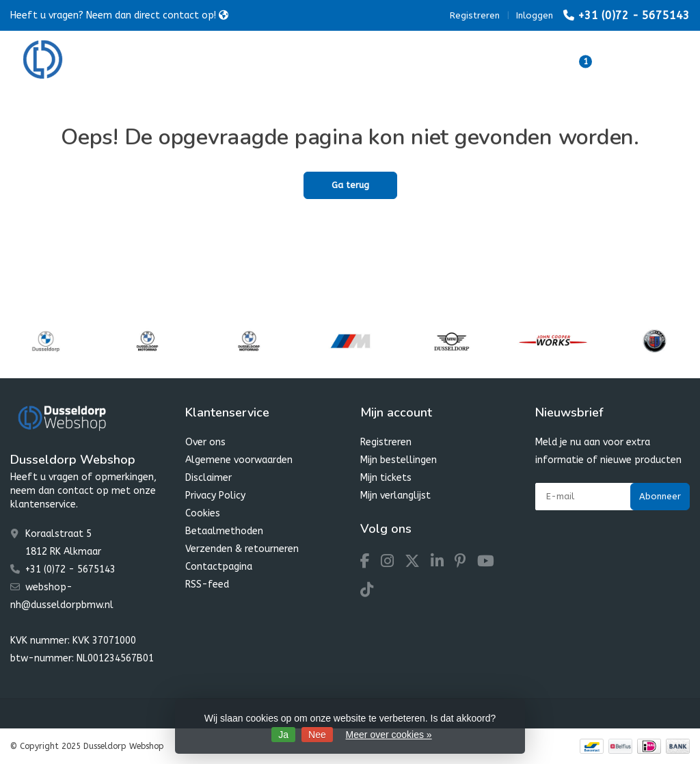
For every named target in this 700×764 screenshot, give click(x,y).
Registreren (475, 15)
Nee (317, 735)
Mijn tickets (386, 478)
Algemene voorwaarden (239, 460)
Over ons (205, 442)
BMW (246, 61)
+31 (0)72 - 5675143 (634, 15)
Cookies (203, 513)
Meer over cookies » (389, 735)
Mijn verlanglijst (395, 496)
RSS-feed (207, 584)
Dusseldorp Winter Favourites (478, 61)
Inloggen (535, 15)
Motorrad (310, 61)
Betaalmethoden (224, 531)
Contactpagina (219, 567)
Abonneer (660, 496)
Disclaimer (208, 478)
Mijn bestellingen (399, 460)
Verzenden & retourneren (242, 549)
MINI (372, 61)
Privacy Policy (215, 496)
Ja (283, 735)
